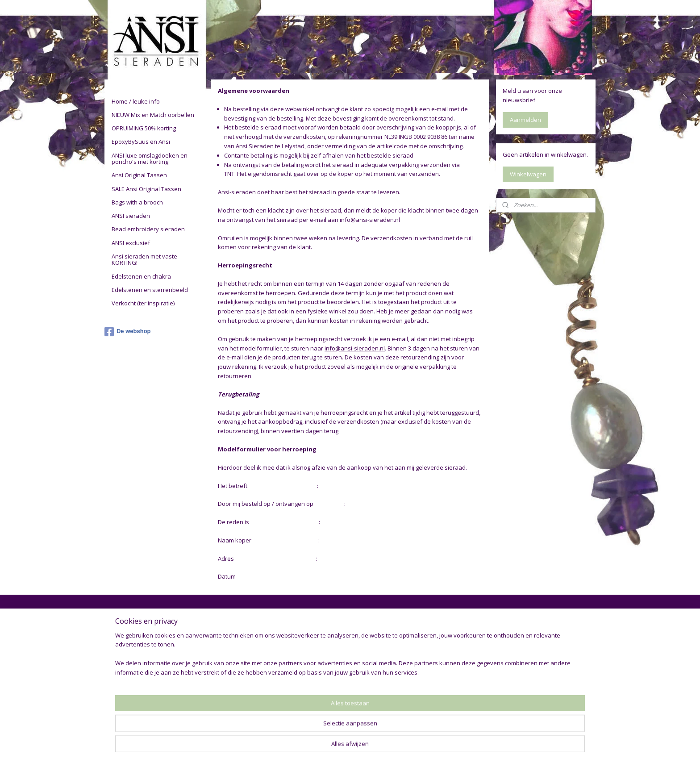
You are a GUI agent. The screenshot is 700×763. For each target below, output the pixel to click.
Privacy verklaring (133, 641)
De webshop (128, 332)
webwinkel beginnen (369, 747)
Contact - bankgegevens (143, 661)
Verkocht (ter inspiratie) (143, 303)
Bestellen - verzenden (139, 651)
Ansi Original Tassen (139, 175)
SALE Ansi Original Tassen (146, 189)
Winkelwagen (528, 174)
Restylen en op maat (236, 661)
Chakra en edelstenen (237, 698)
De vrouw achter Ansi (237, 641)
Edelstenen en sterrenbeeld (150, 290)
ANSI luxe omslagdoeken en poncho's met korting (150, 158)
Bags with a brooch (137, 202)
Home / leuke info (136, 101)
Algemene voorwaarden (143, 631)
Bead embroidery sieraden (148, 229)
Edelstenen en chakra (141, 276)
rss (335, 747)
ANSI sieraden (131, 216)
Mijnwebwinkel (447, 747)
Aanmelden (525, 120)
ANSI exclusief (131, 243)
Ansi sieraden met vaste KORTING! (144, 259)
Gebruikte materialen (236, 651)
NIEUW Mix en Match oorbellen (153, 115)
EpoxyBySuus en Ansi (141, 142)
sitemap (316, 747)
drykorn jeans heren (530, 631)
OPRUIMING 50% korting (144, 128)
